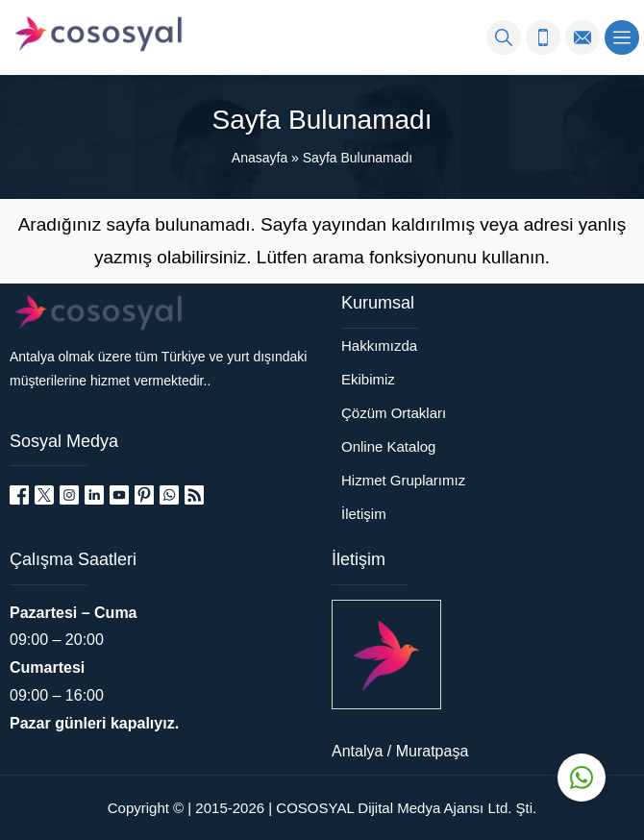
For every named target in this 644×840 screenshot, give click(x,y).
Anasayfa (260, 158)
